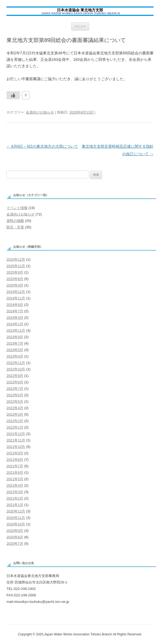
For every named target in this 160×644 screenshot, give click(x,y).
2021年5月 (15, 479)
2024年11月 (16, 298)
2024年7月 (15, 311)
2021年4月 (15, 485)
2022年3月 (15, 414)
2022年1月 (15, 427)
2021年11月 (16, 440)
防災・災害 (15, 227)
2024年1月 (15, 324)
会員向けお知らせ (40, 112)
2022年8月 (15, 382)
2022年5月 (15, 401)
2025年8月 (15, 279)
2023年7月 (15, 343)
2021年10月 (16, 447)
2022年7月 (15, 389)
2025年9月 (15, 272)
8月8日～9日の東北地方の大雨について (42, 146)
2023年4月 (15, 356)
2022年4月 (15, 408)
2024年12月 (16, 292)
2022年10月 (16, 369)
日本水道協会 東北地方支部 (80, 10)
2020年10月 (16, 524)
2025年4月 (15, 285)
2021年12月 (16, 434)
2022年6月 (15, 395)
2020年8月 (15, 537)
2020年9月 (15, 531)
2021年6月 (15, 473)
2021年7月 (15, 466)
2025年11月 (16, 266)
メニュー (80, 26)
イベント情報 (17, 208)
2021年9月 (15, 453)
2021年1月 (15, 505)
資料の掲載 (15, 221)
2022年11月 (16, 363)
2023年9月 (15, 337)
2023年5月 (15, 350)
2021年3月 (15, 492)
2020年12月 (16, 511)
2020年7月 (15, 544)
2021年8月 (15, 460)
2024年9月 (15, 305)
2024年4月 (15, 318)
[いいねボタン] (13, 95)
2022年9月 (15, 376)
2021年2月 (15, 498)
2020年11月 (16, 518)
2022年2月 (15, 421)
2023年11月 (16, 330)
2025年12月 (16, 259)
